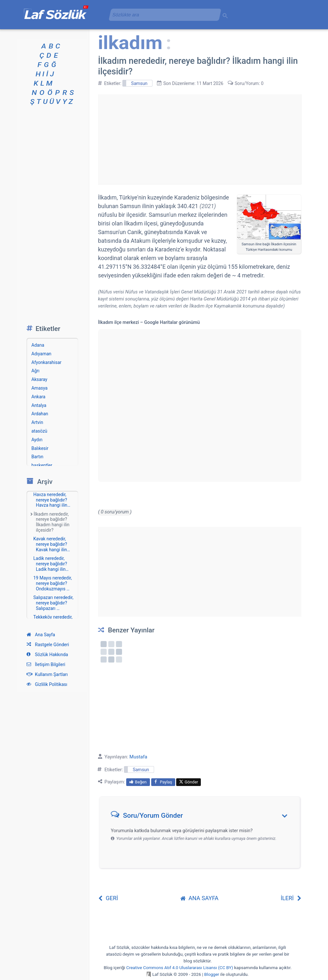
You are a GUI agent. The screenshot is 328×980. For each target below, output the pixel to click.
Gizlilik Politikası (47, 684)
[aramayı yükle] (162, 15)
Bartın (37, 457)
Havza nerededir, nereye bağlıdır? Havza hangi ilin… (52, 500)
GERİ (108, 898)
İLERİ (291, 898)
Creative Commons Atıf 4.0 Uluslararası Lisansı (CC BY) (180, 967)
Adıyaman (41, 354)
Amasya (39, 388)
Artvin (37, 422)
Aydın (37, 440)
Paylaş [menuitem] (163, 782)
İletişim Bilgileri (46, 664)
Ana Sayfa (41, 635)
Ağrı (35, 371)
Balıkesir (40, 448)
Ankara (38, 397)
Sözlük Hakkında (47, 655)
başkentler (42, 465)
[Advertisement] (200, 139)
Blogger (212, 974)
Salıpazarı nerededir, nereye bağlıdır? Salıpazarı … (53, 603)
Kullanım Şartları (47, 674)
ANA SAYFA (200, 898)
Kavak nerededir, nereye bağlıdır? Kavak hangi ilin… (52, 544)
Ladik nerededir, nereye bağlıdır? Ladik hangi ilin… (51, 564)
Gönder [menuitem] (189, 782)
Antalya (39, 405)
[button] (202, 817)
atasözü (39, 431)
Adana (38, 345)
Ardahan (40, 414)
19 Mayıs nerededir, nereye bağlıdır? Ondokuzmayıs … (53, 583)
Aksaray (39, 379)
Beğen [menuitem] (138, 782)
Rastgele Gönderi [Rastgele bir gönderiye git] (48, 645)
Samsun (139, 83)
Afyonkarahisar (46, 362)
